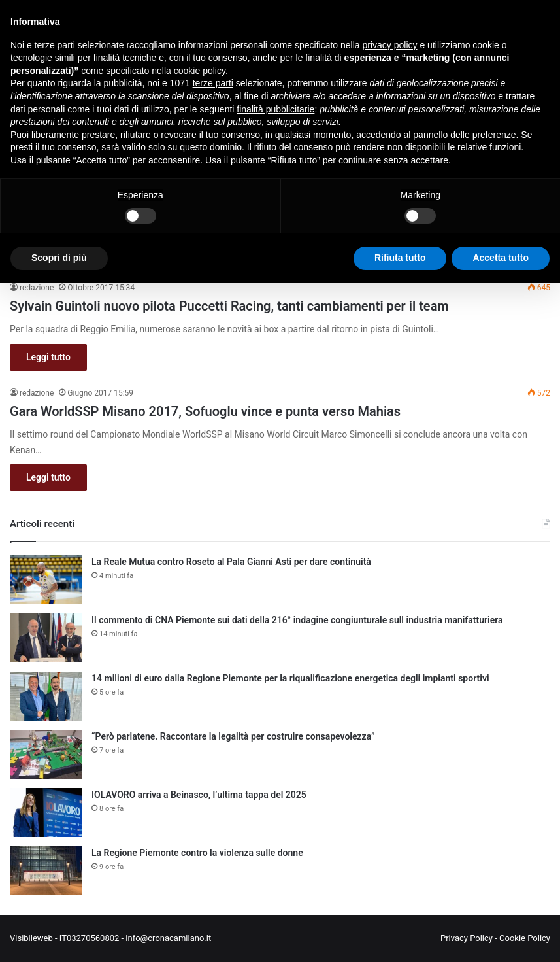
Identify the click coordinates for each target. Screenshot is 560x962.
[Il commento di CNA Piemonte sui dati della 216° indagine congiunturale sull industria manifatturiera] (46, 638)
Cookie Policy (525, 938)
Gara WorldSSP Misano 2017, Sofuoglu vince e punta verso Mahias (205, 411)
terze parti (213, 83)
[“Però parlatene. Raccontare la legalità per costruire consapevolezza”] (46, 754)
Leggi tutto (48, 357)
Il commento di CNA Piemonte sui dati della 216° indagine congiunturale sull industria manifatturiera (297, 620)
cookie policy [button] (200, 71)
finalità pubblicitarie (275, 109)
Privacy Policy (467, 938)
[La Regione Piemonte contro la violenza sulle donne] (46, 871)
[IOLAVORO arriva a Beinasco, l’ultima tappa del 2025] (46, 813)
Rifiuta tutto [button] (400, 258)
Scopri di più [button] (59, 258)
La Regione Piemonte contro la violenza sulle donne (197, 853)
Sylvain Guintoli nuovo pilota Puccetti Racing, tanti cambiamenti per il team (229, 306)
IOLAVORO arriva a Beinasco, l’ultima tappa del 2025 (199, 795)
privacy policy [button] (390, 45)
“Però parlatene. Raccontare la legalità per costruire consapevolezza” (233, 736)
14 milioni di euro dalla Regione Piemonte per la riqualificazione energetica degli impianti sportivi (290, 678)
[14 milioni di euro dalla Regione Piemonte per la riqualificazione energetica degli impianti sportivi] (46, 696)
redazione (37, 288)
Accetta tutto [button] (501, 258)
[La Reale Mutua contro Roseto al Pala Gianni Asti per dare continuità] (46, 580)
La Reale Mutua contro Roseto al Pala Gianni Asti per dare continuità (231, 562)
